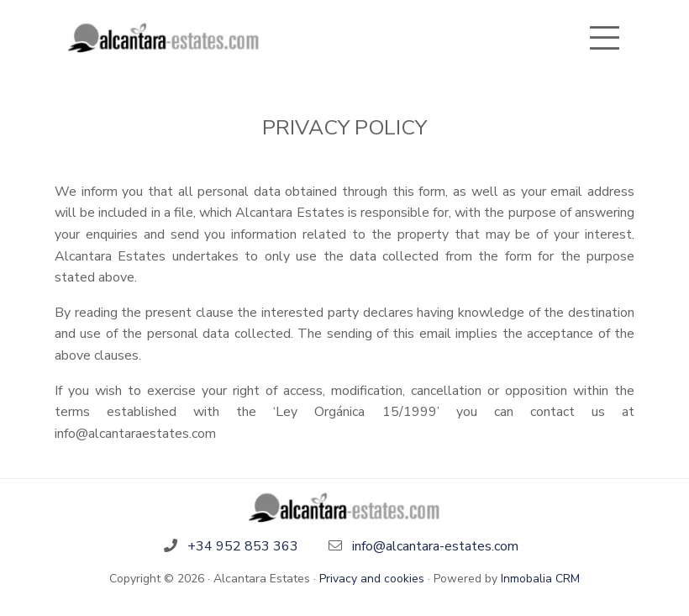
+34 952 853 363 (243, 546)
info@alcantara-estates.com (435, 546)
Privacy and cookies (372, 579)
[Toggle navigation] (604, 38)
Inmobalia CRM (540, 579)
